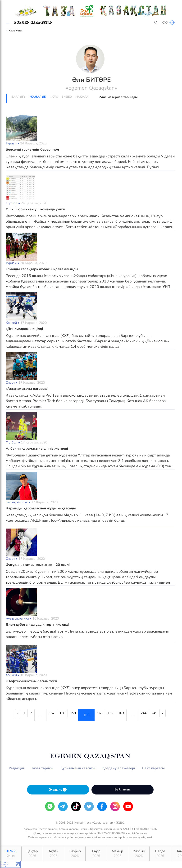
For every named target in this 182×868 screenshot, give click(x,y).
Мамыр (117, 854)
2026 (11, 854)
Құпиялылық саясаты (78, 768)
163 (121, 713)
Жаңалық (38, 97)
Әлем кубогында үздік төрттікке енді (37, 625)
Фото (54, 97)
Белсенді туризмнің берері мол (32, 149)
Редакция (17, 768)
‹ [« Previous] (18, 713)
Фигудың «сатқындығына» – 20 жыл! (38, 565)
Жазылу (58, 790)
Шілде (160, 854)
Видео (67, 97)
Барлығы (19, 97)
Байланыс (123, 789)
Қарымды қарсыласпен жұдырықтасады (41, 508)
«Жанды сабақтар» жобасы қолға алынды (42, 269)
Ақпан (53, 854)
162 (110, 713)
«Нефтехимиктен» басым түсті (31, 681)
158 (62, 713)
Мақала (82, 97)
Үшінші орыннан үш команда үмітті (35, 209)
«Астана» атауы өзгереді (27, 389)
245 (154, 713)
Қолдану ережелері (119, 768)
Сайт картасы (153, 768)
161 (100, 713)
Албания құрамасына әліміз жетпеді (37, 448)
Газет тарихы (43, 768)
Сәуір (96, 854)
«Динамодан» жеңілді (24, 329)
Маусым (139, 854)
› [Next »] (163, 713)
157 (52, 713)
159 (73, 713)
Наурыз (75, 854)
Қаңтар (32, 854)
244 (144, 713)
